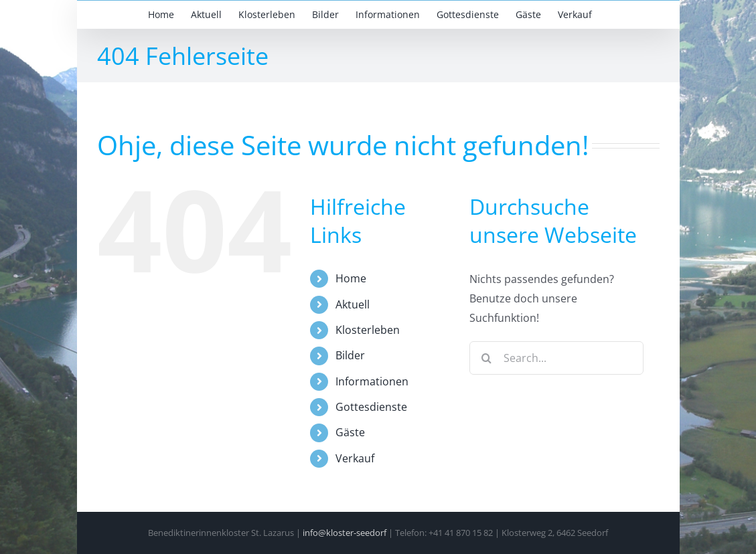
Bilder (350, 355)
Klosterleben (368, 330)
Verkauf (355, 458)
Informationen (372, 381)
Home (351, 278)
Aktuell (353, 304)
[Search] (486, 358)
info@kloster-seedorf (345, 533)
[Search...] (556, 358)
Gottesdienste (371, 407)
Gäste (350, 432)
